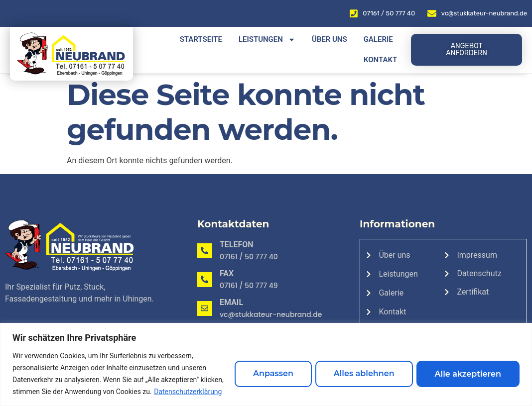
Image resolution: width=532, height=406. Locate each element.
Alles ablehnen (356, 367)
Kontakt (380, 60)
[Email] (205, 308)
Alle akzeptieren (465, 367)
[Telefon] (205, 251)
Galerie (378, 39)
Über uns (330, 39)
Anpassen (260, 367)
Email (231, 302)
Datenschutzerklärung (58, 392)
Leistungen (267, 40)
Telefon (237, 245)
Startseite (201, 39)
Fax (227, 273)
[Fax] (205, 280)
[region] (266, 358)
